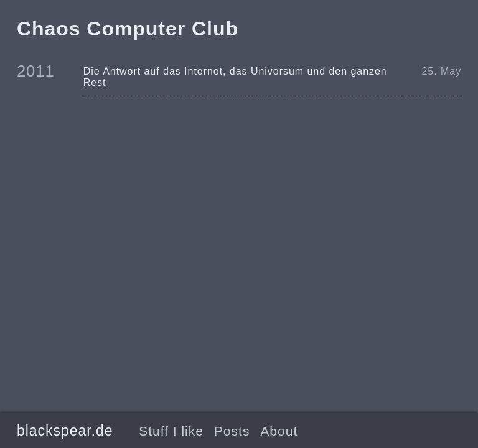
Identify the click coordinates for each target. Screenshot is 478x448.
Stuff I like (171, 431)
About (279, 431)
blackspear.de (65, 431)
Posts (232, 431)
